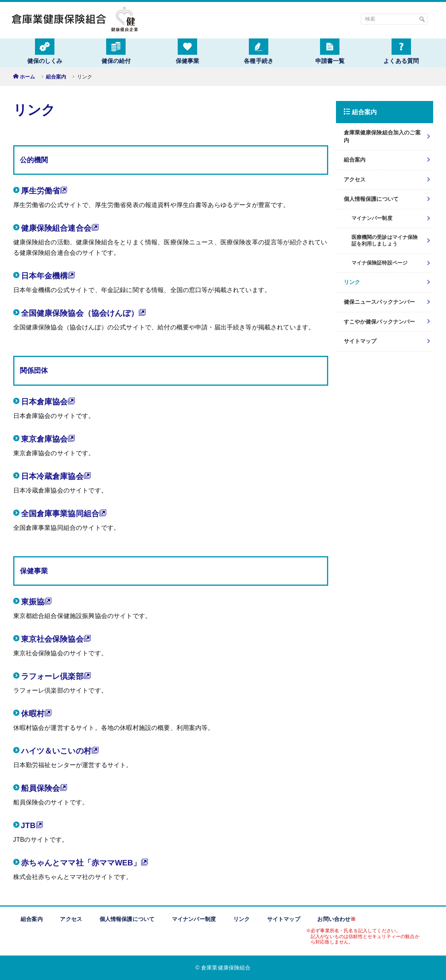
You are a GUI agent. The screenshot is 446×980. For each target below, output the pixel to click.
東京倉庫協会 (48, 439)
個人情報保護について (371, 199)
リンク (352, 282)
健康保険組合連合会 (60, 228)
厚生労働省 (45, 191)
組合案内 (56, 77)
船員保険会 (45, 788)
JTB (32, 825)
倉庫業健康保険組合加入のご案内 (382, 136)
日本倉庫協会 (48, 401)
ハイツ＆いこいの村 (60, 751)
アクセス (355, 179)
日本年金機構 (48, 276)
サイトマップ (360, 341)
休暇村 (37, 713)
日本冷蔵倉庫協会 (56, 476)
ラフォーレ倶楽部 (56, 676)
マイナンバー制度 (194, 919)
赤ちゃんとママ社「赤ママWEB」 (85, 863)
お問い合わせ (337, 919)
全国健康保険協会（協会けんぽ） (84, 313)
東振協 (37, 601)
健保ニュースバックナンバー (380, 302)
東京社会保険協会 (56, 639)
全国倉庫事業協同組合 (64, 513)
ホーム (27, 77)
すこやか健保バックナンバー (380, 322)
